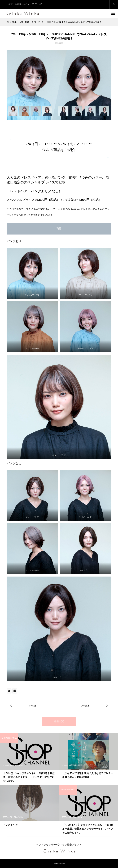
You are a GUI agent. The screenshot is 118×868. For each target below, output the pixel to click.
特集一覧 (59, 721)
